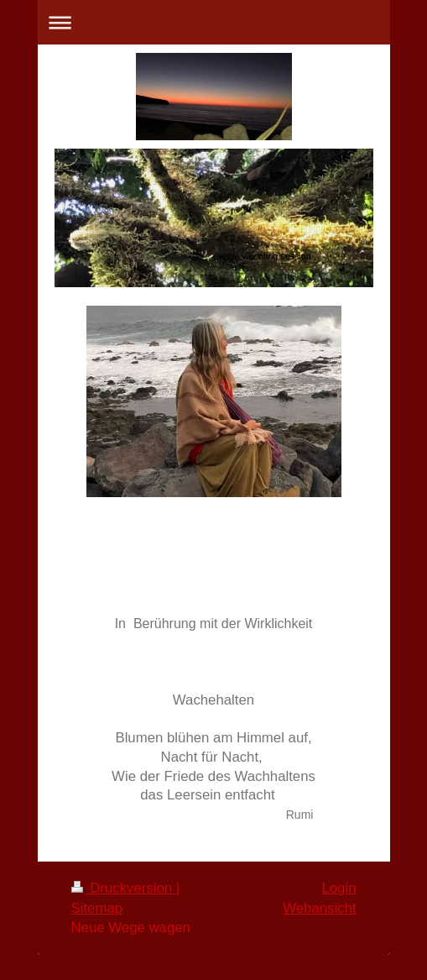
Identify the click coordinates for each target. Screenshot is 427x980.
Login (338, 888)
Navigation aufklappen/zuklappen (214, 22)
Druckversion (124, 888)
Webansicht (319, 908)
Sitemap (97, 908)
